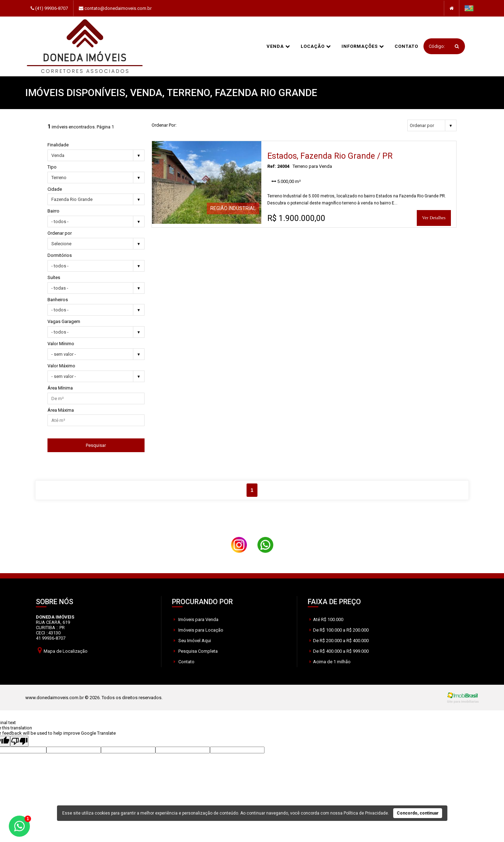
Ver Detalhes (434, 218)
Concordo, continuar (418, 813)
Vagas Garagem (64, 321)
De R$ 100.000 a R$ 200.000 (339, 630)
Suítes (54, 277)
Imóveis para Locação (199, 630)
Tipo (52, 167)
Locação (316, 46)
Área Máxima (61, 410)
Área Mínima (60, 388)
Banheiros (58, 300)
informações (363, 46)
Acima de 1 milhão (330, 662)
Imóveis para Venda (196, 619)
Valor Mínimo (61, 344)
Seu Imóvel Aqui (192, 641)
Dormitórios (60, 255)
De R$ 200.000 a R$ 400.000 (339, 641)
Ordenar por (60, 233)
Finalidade (58, 145)
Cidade (55, 189)
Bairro (53, 211)
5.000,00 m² (286, 181)
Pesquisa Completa (196, 651)
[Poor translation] (19, 741)
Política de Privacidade (366, 813)
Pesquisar (96, 445)
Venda (278, 46)
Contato (406, 46)
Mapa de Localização (63, 650)
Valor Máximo (61, 366)
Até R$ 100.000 (326, 619)
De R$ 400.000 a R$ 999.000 (339, 651)
